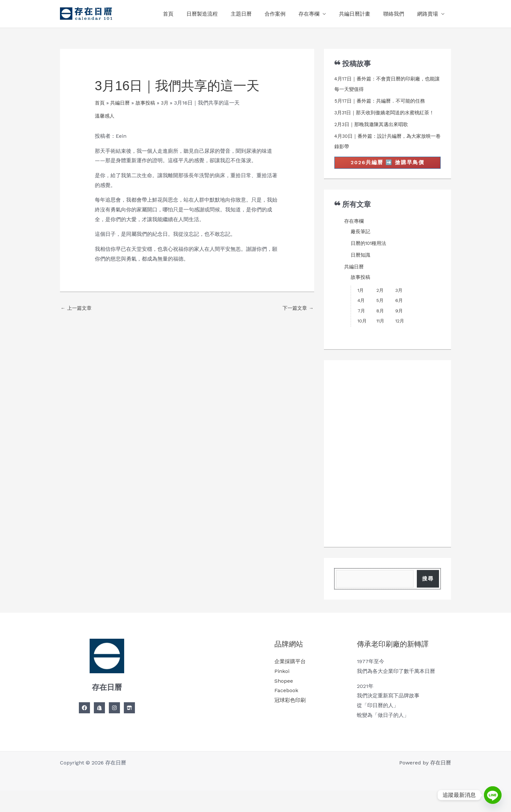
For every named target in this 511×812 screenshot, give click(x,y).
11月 (380, 332)
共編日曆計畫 (361, 14)
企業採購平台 (290, 683)
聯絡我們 (398, 14)
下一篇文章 (297, 309)
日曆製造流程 (219, 14)
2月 (380, 301)
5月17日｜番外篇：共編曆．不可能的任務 (383, 101)
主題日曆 (255, 14)
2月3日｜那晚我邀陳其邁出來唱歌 (374, 135)
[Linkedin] (129, 729)
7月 (361, 322)
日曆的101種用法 (370, 254)
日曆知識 (361, 266)
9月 (399, 322)
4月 (361, 311)
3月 (399, 301)
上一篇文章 (77, 309)
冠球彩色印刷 (290, 722)
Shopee (284, 702)
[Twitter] (99, 729)
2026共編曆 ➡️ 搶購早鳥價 (387, 173)
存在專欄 (318, 14)
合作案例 (287, 14)
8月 (380, 322)
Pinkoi (282, 693)
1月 (361, 301)
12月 (400, 332)
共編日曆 (355, 278)
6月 (399, 311)
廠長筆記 (361, 242)
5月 (380, 311)
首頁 (188, 14)
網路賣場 (429, 14)
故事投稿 (361, 288)
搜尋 (428, 595)
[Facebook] (84, 729)
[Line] (493, 795)
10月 (362, 332)
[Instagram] (114, 729)
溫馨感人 (105, 116)
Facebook (286, 712)
